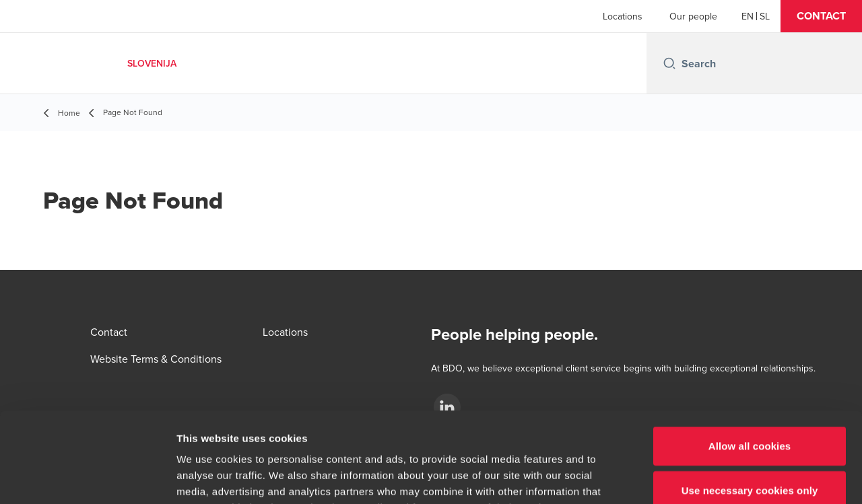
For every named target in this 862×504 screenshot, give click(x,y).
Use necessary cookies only (750, 405)
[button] (821, 16)
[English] (748, 16)
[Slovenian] (765, 16)
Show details (707, 477)
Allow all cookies (750, 361)
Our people (693, 16)
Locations (623, 16)
